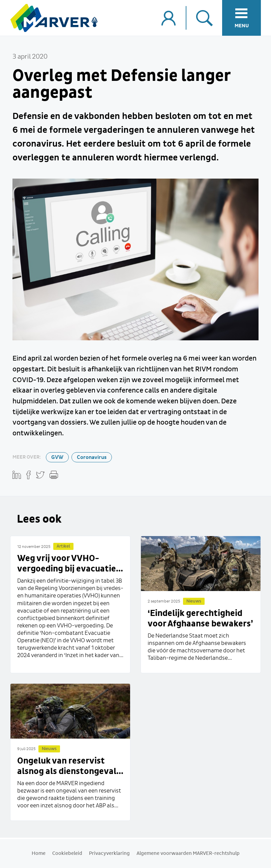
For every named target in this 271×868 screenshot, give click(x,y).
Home (39, 854)
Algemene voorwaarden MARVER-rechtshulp (188, 854)
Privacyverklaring (109, 854)
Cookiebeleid (67, 854)
